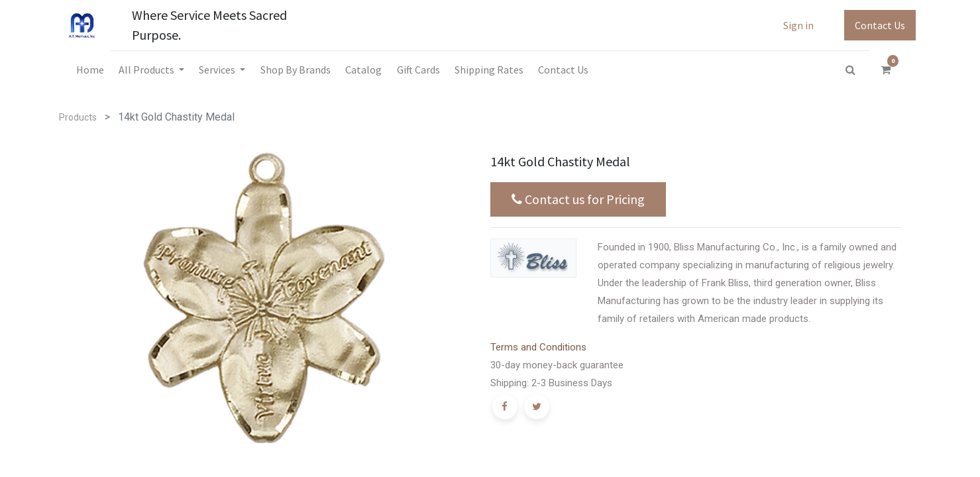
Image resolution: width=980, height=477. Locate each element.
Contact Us (880, 25)
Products (78, 117)
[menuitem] (89, 70)
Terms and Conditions (538, 347)
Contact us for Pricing (578, 199)
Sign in (798, 25)
